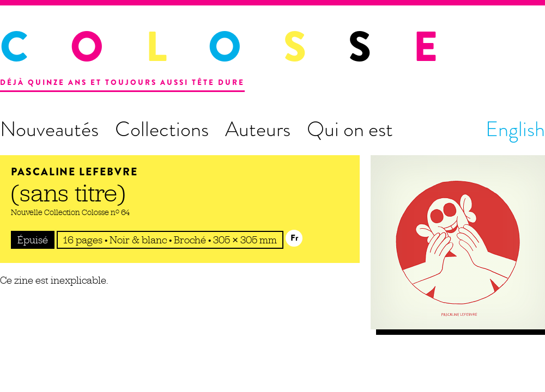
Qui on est (350, 129)
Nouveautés (49, 129)
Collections (162, 129)
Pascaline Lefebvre (74, 172)
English (515, 129)
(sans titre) (68, 193)
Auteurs (258, 129)
